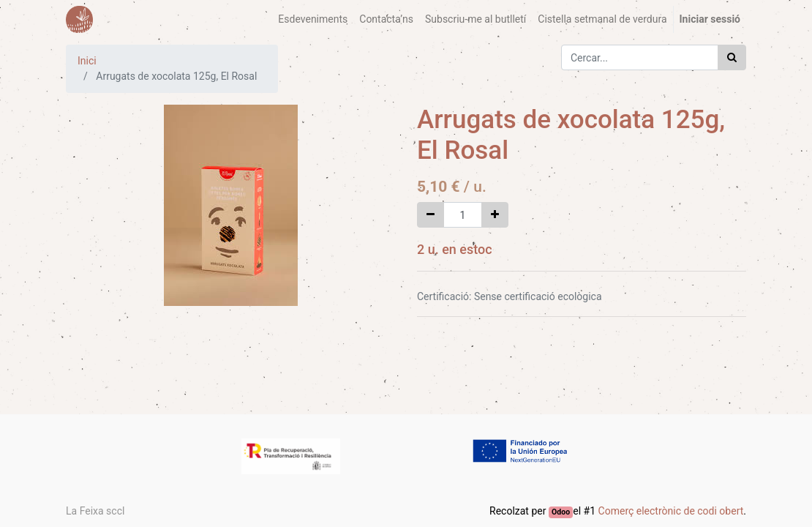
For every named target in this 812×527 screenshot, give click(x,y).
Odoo (561, 512)
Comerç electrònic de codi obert (671, 511)
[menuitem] (313, 19)
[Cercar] (732, 57)
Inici (87, 61)
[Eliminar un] (431, 215)
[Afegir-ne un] (495, 215)
